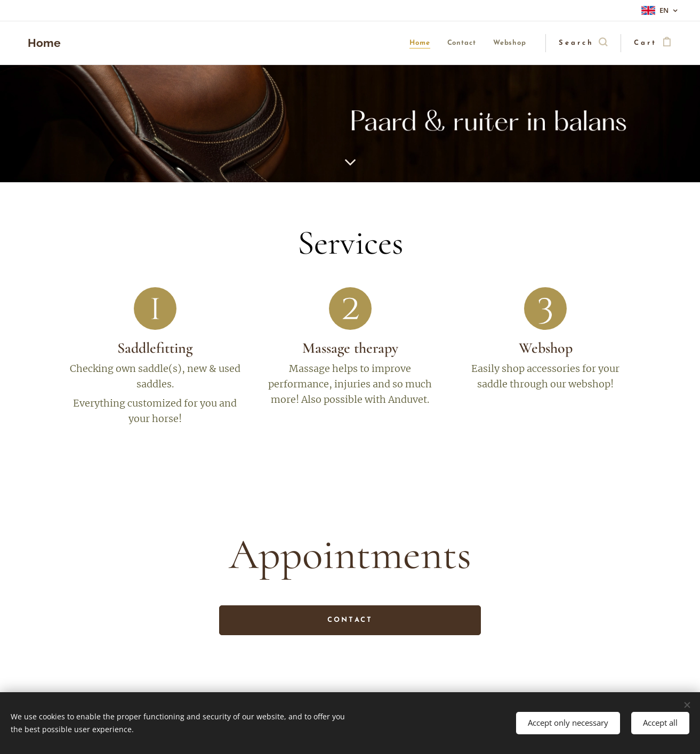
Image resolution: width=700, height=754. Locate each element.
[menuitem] (396, 43)
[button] (583, 43)
